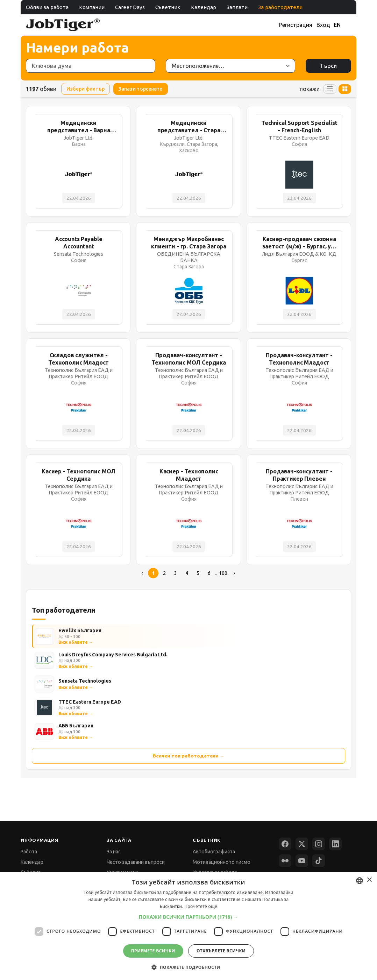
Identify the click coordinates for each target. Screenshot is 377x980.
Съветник (168, 7)
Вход (323, 25)
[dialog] (188, 926)
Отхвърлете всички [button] (221, 951)
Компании (92, 7)
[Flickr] (285, 861)
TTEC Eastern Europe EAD (90, 702)
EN (337, 25)
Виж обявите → (76, 642)
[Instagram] (319, 844)
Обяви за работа (47, 7)
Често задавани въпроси (136, 862)
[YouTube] (302, 861)
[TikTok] (319, 861)
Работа (29, 852)
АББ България (76, 726)
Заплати (237, 7)
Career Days (130, 7)
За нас (114, 852)
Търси (328, 66)
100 (223, 573)
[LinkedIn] (335, 844)
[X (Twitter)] (302, 844)
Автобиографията (214, 852)
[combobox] (360, 881)
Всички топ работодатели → (189, 756)
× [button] (369, 880)
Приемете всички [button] (153, 951)
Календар (204, 7)
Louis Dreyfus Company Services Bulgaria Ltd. (113, 655)
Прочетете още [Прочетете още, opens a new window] (201, 906)
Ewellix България (80, 630)
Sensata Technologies (85, 681)
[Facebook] (285, 844)
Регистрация (296, 25)
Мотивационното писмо (222, 862)
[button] (189, 917)
